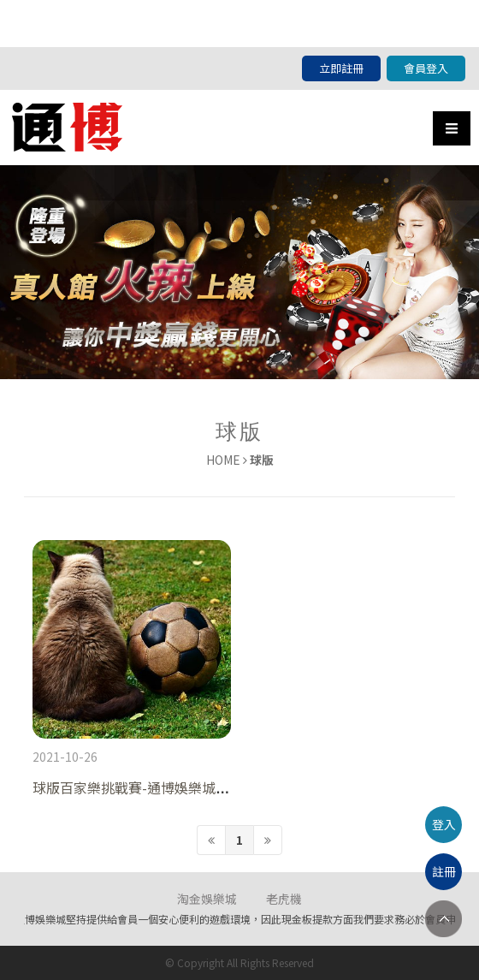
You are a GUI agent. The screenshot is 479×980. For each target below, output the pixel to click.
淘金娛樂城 (207, 899)
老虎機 (284, 899)
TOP (444, 919)
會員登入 (426, 68)
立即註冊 (341, 68)
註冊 (444, 871)
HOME (223, 460)
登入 (444, 824)
